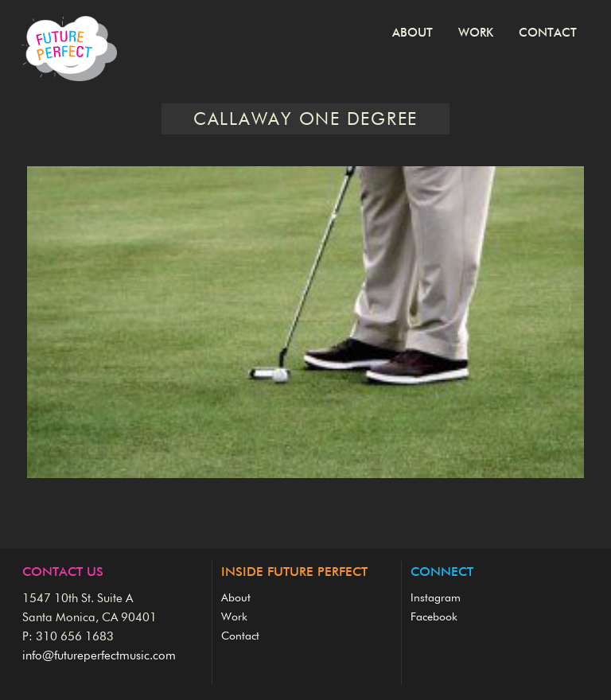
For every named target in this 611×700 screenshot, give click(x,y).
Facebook (434, 617)
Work (476, 33)
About (413, 33)
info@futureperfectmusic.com (99, 656)
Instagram (436, 598)
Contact (548, 33)
